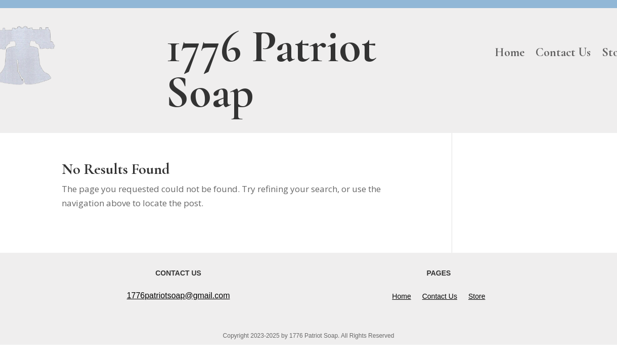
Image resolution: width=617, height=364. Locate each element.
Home (510, 54)
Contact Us (563, 54)
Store (477, 297)
